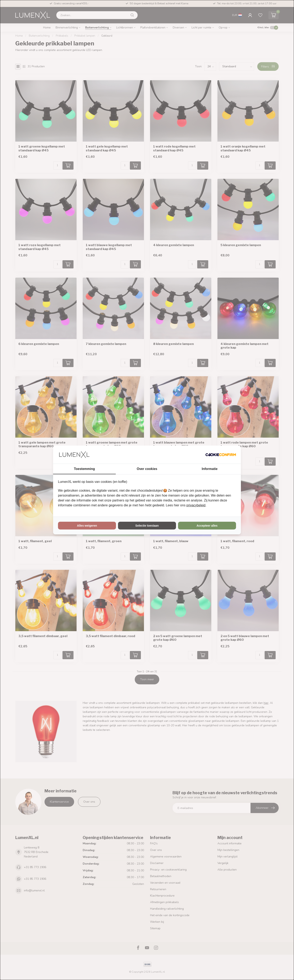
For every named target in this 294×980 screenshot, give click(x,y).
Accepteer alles (207, 526)
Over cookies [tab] (147, 469)
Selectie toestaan (147, 526)
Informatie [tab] (210, 469)
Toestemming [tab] (84, 469)
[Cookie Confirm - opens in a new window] (221, 455)
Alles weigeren (87, 526)
